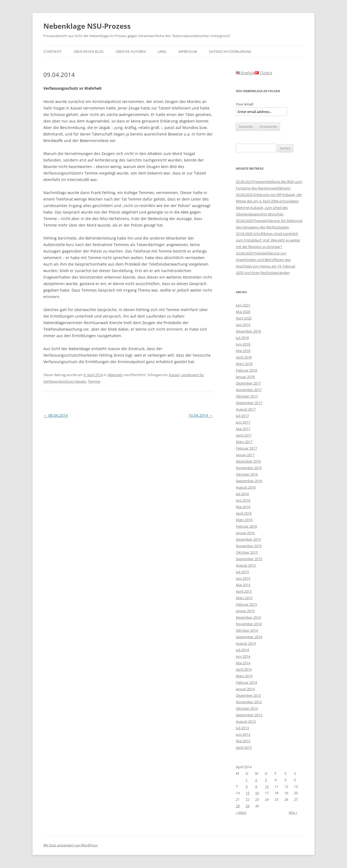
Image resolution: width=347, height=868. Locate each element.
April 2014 (244, 669)
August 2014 (246, 643)
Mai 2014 (243, 663)
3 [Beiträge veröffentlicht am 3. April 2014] (266, 780)
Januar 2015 (245, 611)
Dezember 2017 (248, 383)
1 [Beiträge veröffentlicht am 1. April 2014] (247, 780)
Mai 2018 (243, 351)
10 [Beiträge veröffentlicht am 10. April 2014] (267, 786)
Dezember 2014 (248, 617)
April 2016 (244, 513)
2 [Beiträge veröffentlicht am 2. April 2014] (256, 780)
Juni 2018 (243, 344)
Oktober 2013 (247, 708)
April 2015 (244, 591)
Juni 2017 (243, 422)
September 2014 (249, 637)
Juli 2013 (242, 728)
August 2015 (246, 565)
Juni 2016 (243, 500)
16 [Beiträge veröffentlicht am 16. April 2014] (257, 793)
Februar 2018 (246, 370)
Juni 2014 (243, 656)
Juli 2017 (242, 416)
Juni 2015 (243, 578)
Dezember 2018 (248, 331)
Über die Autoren (131, 52)
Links (162, 52)
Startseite (52, 52)
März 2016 (244, 520)
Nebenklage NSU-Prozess (87, 26)
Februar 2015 (246, 604)
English (245, 73)
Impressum (188, 52)
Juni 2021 (243, 305)
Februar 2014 (246, 682)
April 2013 (244, 747)
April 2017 (244, 435)
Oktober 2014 (247, 630)
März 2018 (244, 364)
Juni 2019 (243, 325)
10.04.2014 (201, 415)
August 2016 (246, 487)
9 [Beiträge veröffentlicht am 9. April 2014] (256, 786)
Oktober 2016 (247, 474)
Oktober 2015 (247, 552)
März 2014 (244, 676)
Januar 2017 (245, 455)
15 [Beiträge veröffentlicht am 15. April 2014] (248, 793)
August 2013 (246, 721)
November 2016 (249, 468)
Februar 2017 (246, 448)
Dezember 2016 (248, 461)
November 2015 (249, 546)
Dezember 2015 (248, 539)
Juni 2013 (243, 734)
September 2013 (249, 715)
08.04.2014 (56, 415)
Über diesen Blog (89, 52)
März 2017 (244, 442)
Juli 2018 (242, 338)
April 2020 (244, 318)
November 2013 (249, 702)
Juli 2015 (242, 572)
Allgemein (115, 375)
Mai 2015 (243, 585)
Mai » (293, 812)
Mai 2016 (243, 507)
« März (241, 812)
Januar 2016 (245, 533)
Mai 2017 (243, 429)
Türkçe (263, 73)
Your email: (245, 104)
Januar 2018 (245, 377)
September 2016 (249, 481)
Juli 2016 (242, 494)
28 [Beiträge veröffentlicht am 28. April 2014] (238, 806)
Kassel (174, 375)
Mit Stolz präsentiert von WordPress (70, 845)
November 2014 (249, 624)
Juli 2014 (242, 650)
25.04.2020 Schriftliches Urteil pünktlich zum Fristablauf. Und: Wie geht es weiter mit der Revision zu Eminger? (268, 240)
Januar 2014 (245, 689)
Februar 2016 (246, 526)
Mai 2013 (243, 741)
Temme (94, 381)
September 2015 (249, 559)
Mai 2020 (243, 312)
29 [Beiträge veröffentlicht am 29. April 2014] (248, 806)
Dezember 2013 (248, 695)
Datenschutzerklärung (230, 52)
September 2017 (249, 403)
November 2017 (249, 390)
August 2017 (246, 409)
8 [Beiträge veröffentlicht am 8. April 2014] (247, 786)
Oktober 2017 (247, 396)
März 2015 (244, 598)
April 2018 (244, 357)
